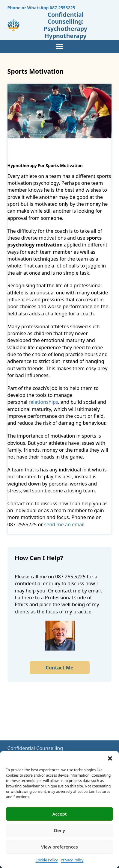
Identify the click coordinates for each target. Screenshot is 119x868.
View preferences (59, 847)
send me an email (64, 524)
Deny (59, 830)
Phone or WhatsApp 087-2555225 (41, 8)
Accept (59, 814)
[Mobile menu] (59, 46)
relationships (43, 402)
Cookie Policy (47, 860)
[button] (110, 758)
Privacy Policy (72, 860)
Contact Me (59, 668)
